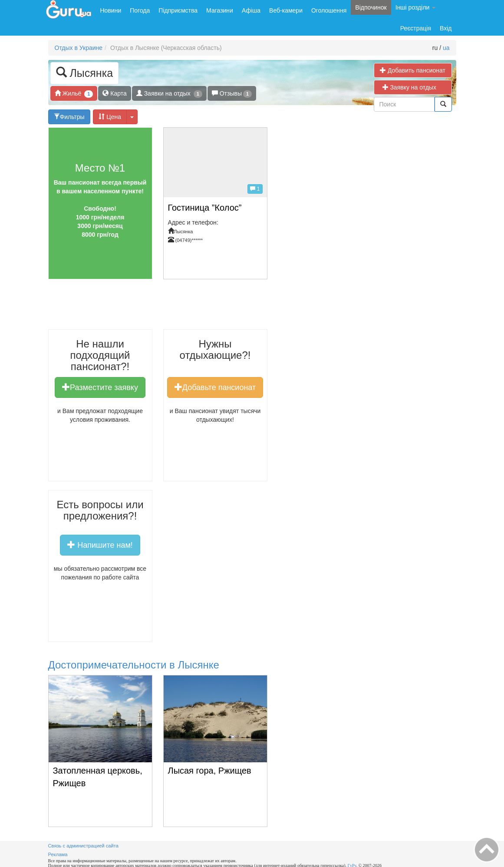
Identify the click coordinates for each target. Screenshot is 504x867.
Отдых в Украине (79, 48)
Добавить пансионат (413, 70)
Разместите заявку (100, 387)
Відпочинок (371, 7)
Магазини (220, 10)
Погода (140, 10)
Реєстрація (416, 28)
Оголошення (329, 10)
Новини (111, 10)
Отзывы (232, 94)
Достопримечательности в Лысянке (134, 665)
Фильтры (69, 117)
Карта (114, 93)
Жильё (74, 94)
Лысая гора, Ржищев (210, 771)
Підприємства (178, 10)
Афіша (251, 10)
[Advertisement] (206, 308)
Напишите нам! (100, 545)
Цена (110, 117)
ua (446, 48)
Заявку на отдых (413, 87)
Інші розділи (416, 7)
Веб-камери (286, 10)
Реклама (58, 854)
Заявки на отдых (169, 94)
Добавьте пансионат (215, 387)
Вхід (446, 28)
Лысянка (85, 72)
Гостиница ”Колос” (205, 208)
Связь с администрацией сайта (84, 846)
